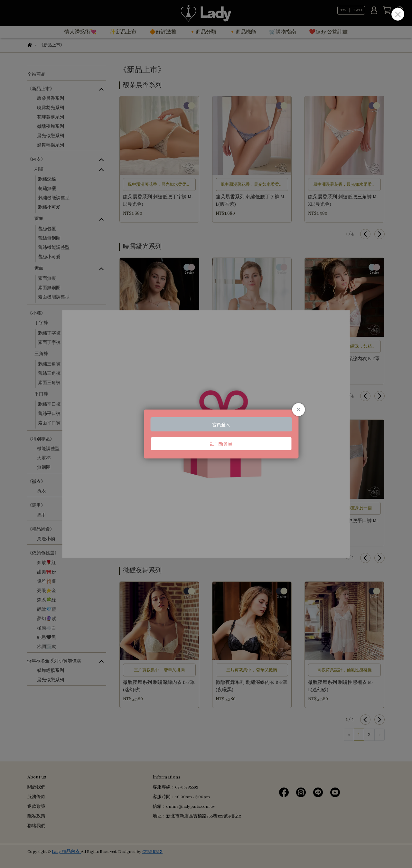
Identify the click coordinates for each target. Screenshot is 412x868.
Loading (206, 434)
